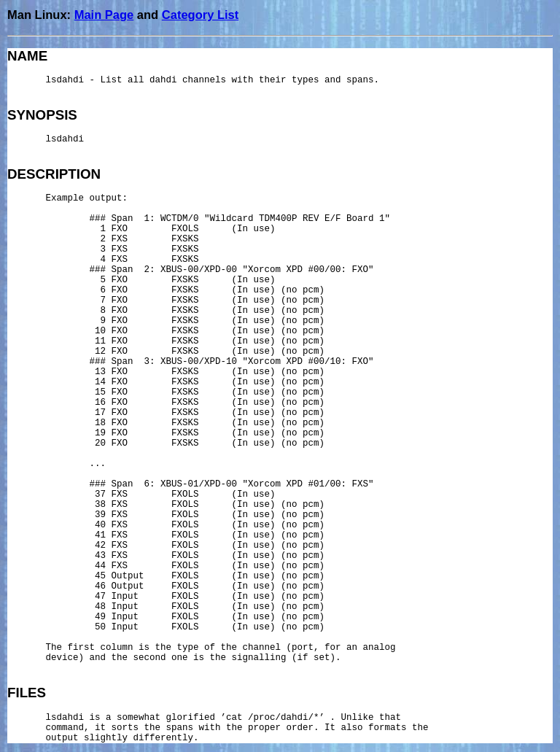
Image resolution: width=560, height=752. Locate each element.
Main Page (104, 15)
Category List (200, 15)
